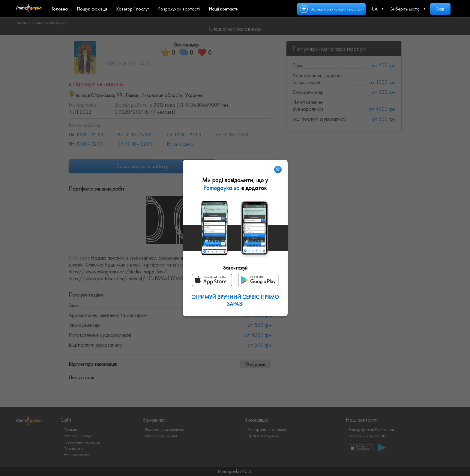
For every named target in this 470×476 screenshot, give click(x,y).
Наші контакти (224, 9)
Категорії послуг (133, 9)
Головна (60, 9)
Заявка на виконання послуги (337, 9)
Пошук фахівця (92, 9)
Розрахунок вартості (179, 9)
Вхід (440, 9)
